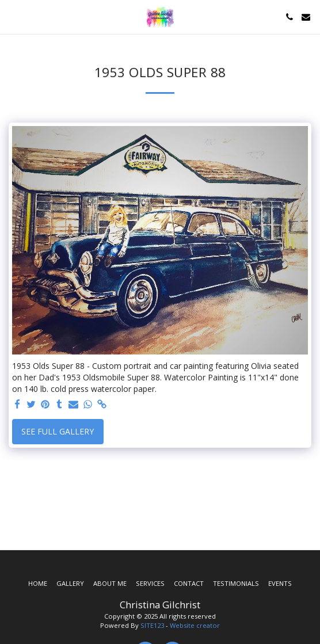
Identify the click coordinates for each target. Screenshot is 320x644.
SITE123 (152, 625)
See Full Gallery (58, 431)
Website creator (195, 625)
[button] (13, 16)
